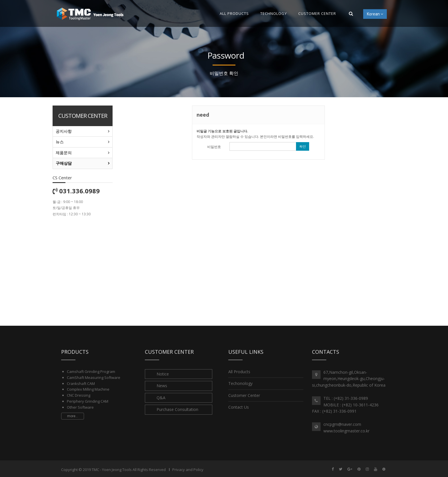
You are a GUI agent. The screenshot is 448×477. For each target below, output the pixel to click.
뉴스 (60, 142)
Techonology (240, 383)
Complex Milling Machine (88, 389)
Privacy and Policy (188, 470)
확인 (303, 146)
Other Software (80, 407)
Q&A (161, 398)
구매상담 (64, 163)
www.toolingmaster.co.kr (346, 431)
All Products (234, 13)
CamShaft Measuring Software (94, 377)
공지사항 (64, 131)
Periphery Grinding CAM (88, 401)
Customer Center (317, 13)
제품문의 (64, 153)
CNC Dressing (79, 395)
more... (73, 416)
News (162, 386)
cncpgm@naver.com (342, 424)
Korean (375, 14)
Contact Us (239, 407)
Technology (274, 13)
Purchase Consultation (177, 409)
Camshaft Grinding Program (91, 371)
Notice (163, 374)
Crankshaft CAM (81, 383)
